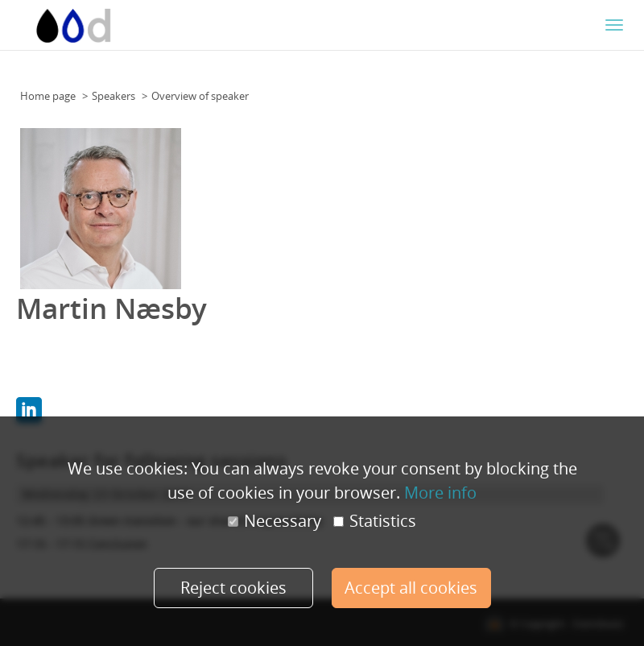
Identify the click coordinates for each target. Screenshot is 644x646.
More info (440, 493)
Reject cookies (233, 588)
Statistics (375, 521)
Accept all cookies (411, 588)
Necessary (275, 521)
